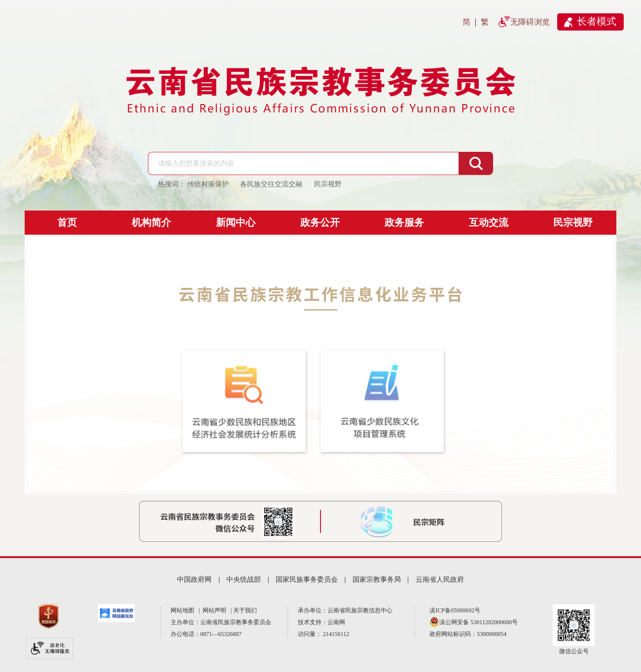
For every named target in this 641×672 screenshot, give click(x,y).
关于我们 (245, 610)
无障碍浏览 (530, 22)
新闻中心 (236, 222)
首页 (67, 222)
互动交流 (489, 222)
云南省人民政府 (440, 580)
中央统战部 (244, 580)
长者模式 (597, 21)
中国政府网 (194, 580)
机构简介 (151, 222)
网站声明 (216, 610)
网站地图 (184, 610)
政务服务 (404, 222)
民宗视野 (573, 222)
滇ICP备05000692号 (455, 610)
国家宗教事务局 (377, 580)
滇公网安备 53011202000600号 (479, 622)
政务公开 (320, 222)
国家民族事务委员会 (307, 580)
